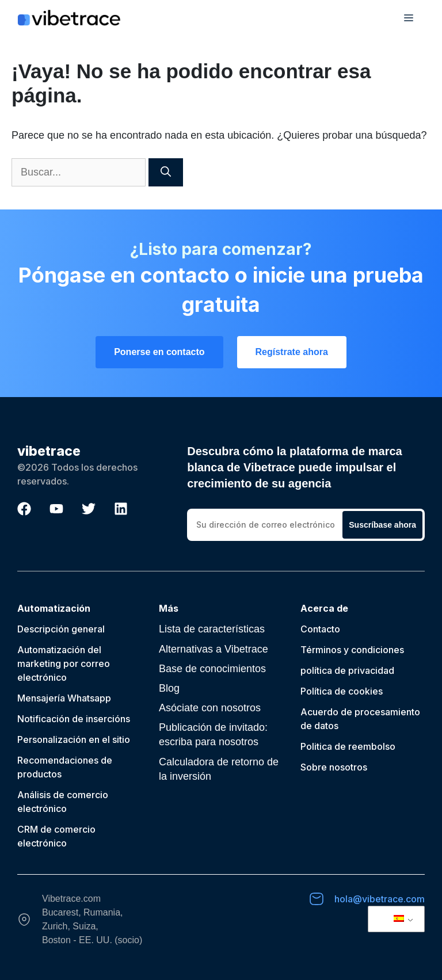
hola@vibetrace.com (380, 899)
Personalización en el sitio (74, 739)
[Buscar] (166, 172)
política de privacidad (347, 670)
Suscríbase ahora (382, 525)
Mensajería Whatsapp (64, 698)
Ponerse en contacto (159, 352)
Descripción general (61, 629)
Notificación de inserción (71, 719)
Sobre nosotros (334, 767)
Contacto (320, 629)
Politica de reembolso (348, 746)
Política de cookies (342, 691)
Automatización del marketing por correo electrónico (64, 663)
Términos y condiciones (352, 650)
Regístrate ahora (292, 352)
